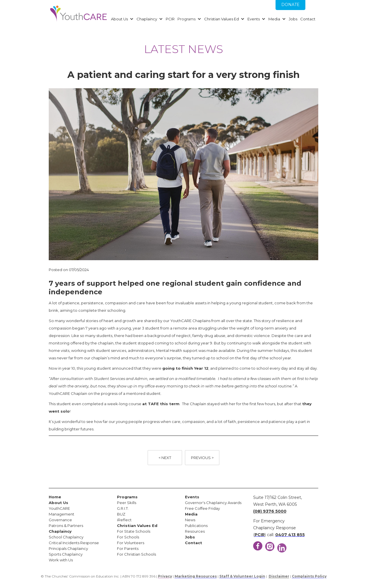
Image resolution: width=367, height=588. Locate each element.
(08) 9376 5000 (270, 511)
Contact (308, 19)
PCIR (170, 19)
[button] (122, 19)
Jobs (293, 19)
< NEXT (165, 458)
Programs (187, 19)
